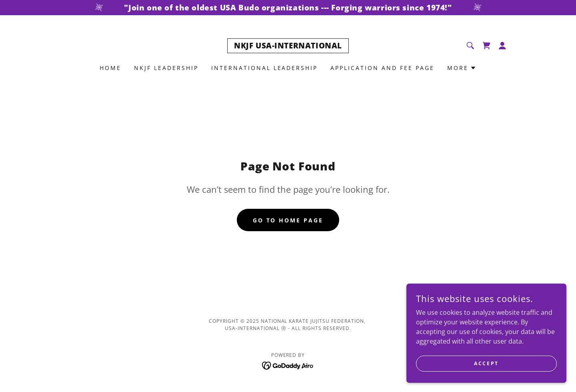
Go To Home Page (288, 220)
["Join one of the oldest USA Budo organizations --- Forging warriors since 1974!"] (288, 8)
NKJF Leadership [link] (166, 68)
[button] (502, 46)
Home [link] (110, 68)
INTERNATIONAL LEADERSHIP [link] (265, 68)
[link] (288, 46)
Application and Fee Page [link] (382, 68)
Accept (486, 363)
